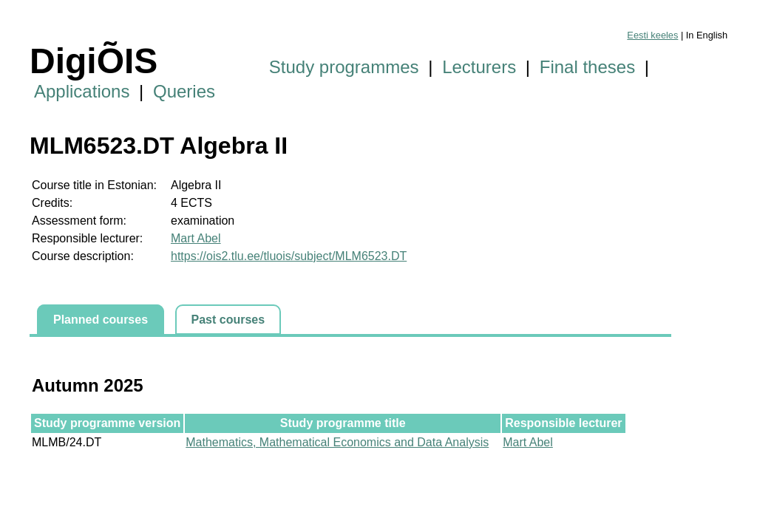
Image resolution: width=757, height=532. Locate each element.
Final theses (587, 67)
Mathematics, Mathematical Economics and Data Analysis (337, 442)
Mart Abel (196, 238)
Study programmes (344, 67)
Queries (184, 91)
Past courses (228, 320)
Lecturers (479, 67)
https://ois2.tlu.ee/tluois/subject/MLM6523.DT (289, 256)
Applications (82, 91)
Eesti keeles (652, 35)
